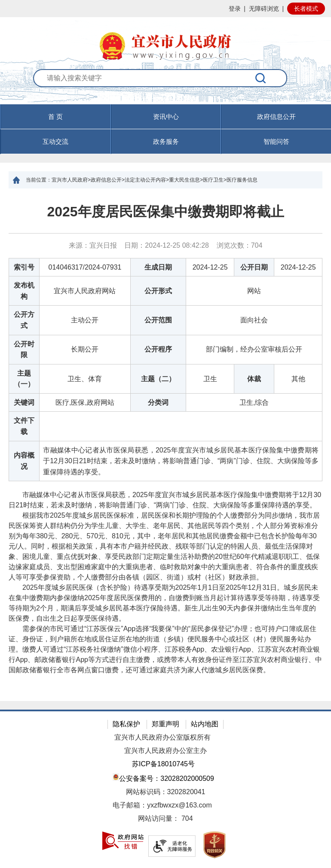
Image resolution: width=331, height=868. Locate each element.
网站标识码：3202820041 (166, 792)
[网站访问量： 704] (165, 819)
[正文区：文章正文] (165, 445)
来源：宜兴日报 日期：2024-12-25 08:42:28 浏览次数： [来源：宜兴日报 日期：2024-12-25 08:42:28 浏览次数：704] (166, 245)
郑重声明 (165, 724)
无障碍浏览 (264, 9)
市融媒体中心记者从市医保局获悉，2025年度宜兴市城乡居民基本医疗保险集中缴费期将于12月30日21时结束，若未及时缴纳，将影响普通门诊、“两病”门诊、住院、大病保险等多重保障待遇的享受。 (165, 500)
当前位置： (39, 180)
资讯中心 (166, 117)
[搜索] (261, 78)
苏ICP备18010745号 (163, 764)
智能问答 (276, 141)
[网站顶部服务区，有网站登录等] (165, 9)
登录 (235, 9)
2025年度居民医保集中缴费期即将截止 (165, 212)
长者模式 (306, 9)
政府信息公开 (276, 117)
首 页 (55, 117)
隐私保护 (126, 724)
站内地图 (205, 724)
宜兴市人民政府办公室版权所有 (162, 737)
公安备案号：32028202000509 (163, 778)
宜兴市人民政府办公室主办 (165, 751)
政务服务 (166, 141)
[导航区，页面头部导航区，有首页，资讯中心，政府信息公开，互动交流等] (165, 129)
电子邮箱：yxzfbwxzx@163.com (162, 805)
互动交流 (55, 141)
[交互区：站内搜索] (165, 87)
